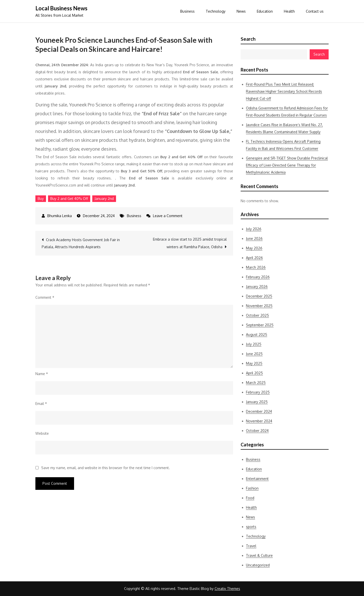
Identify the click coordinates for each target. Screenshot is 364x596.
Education (265, 11)
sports (251, 527)
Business (187, 11)
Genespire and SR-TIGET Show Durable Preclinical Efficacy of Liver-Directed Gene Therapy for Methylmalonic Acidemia (287, 165)
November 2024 (259, 421)
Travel (251, 546)
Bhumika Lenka (60, 216)
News (241, 11)
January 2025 (257, 402)
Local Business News (61, 8)
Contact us (315, 11)
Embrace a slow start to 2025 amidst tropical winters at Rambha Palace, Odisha (190, 243)
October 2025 (257, 315)
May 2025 (254, 363)
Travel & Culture (259, 555)
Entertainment (257, 479)
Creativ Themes (227, 589)
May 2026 (254, 248)
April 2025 (254, 373)
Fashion (252, 488)
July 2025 (254, 344)
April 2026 (254, 258)
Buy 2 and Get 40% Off (69, 199)
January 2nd (104, 199)
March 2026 (256, 267)
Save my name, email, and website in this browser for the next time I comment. (106, 468)
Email (41, 404)
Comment (45, 297)
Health (289, 11)
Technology (216, 11)
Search (248, 39)
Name (42, 374)
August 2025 (257, 335)
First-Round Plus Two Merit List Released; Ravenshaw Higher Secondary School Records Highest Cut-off (284, 91)
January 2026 (257, 286)
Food (250, 498)
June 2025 (254, 354)
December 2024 (259, 411)
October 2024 (257, 431)
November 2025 (259, 306)
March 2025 (256, 383)
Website (42, 433)
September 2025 (260, 325)
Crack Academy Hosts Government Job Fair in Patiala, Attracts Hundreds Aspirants (81, 243)
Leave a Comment (168, 216)
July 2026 (254, 229)
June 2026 (254, 238)
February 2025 (258, 392)
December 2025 (259, 296)
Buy (41, 199)
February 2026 (258, 277)
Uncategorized (258, 565)
